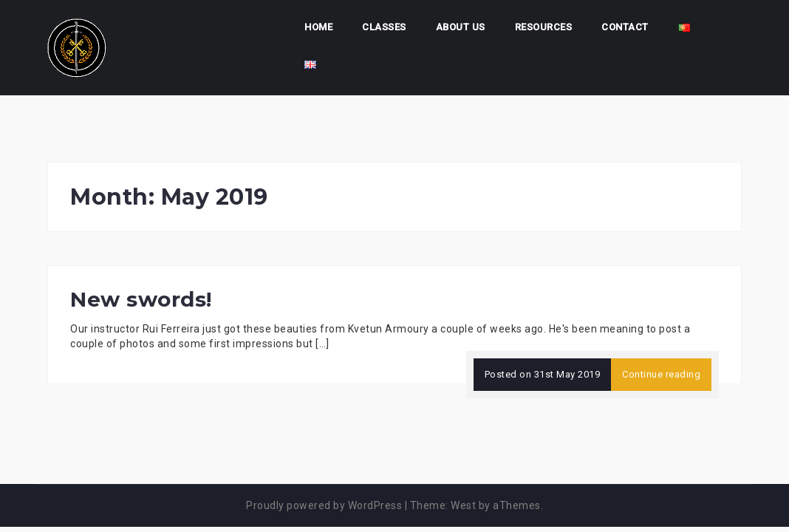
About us (461, 27)
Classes (384, 27)
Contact (625, 27)
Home (318, 27)
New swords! (141, 299)
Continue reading (661, 374)
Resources (544, 27)
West (463, 505)
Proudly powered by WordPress (324, 505)
